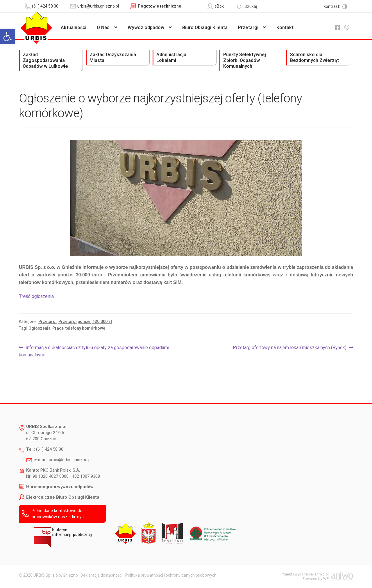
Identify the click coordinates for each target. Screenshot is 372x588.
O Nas (103, 27)
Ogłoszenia (40, 328)
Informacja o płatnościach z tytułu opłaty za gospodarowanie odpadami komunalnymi (94, 351)
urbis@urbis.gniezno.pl (70, 460)
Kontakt (285, 27)
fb (337, 28)
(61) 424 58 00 (50, 449)
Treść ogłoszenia (36, 296)
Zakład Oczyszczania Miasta (113, 57)
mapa (347, 28)
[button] (8, 37)
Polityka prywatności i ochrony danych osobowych (171, 575)
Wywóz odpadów (146, 27)
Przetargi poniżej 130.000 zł (85, 321)
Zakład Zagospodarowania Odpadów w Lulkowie (45, 60)
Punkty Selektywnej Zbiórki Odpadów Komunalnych (245, 60)
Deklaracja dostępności (102, 575)
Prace (58, 328)
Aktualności (74, 27)
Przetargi (248, 27)
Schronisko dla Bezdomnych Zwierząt (314, 57)
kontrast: (332, 6)
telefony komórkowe (85, 328)
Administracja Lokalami (171, 57)
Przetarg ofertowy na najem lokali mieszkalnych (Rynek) (290, 348)
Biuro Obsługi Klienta (205, 27)
